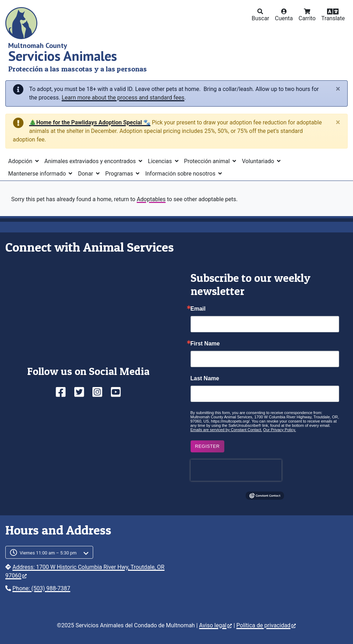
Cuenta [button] (284, 18)
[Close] (338, 89)
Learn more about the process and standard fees (123, 98)
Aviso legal (215, 625)
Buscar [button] (261, 18)
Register (207, 446)
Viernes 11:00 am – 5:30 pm (48, 553)
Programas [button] (120, 174)
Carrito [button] (307, 18)
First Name (205, 344)
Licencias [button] (161, 161)
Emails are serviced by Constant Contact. (226, 430)
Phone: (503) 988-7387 (41, 588)
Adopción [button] (21, 161)
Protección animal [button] (208, 161)
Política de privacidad (266, 625)
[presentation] (236, 470)
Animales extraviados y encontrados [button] (91, 161)
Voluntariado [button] (259, 161)
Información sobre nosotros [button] (181, 174)
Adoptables (151, 199)
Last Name (205, 379)
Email (198, 309)
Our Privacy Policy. (279, 430)
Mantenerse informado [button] (38, 174)
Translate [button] (333, 18)
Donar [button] (86, 174)
